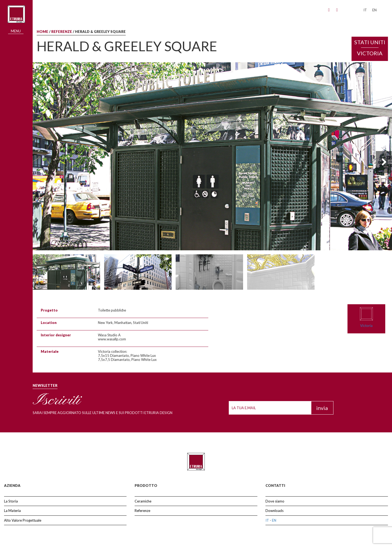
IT (267, 520)
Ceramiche (143, 501)
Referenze (62, 32)
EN (274, 520)
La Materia (12, 511)
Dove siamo (275, 501)
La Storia (11, 501)
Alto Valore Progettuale (23, 520)
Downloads (275, 511)
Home (42, 32)
